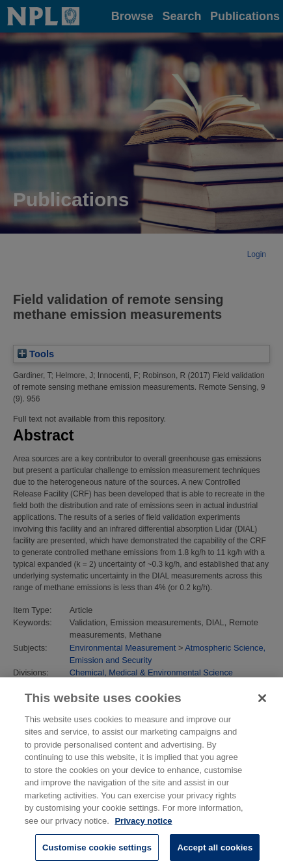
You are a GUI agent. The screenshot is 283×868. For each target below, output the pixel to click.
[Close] (262, 702)
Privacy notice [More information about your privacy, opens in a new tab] (143, 825)
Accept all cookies (215, 851)
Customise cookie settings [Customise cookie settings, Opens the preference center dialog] (97, 851)
